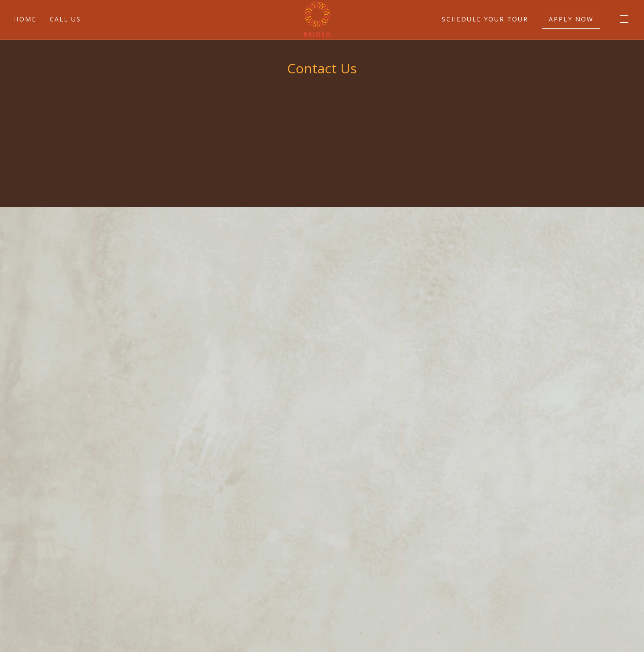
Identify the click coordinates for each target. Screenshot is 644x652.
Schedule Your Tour (485, 19)
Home (25, 19)
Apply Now (571, 19)
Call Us (65, 19)
